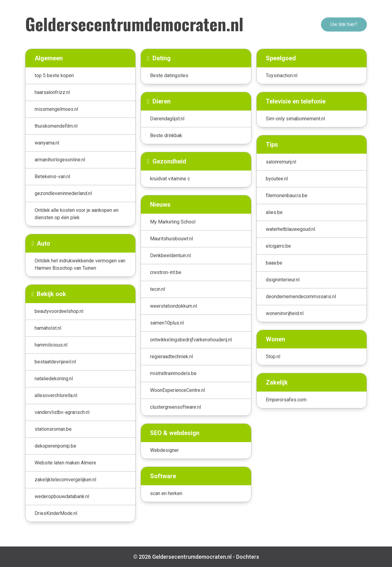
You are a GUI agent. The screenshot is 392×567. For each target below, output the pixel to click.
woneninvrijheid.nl (285, 313)
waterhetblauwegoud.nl (290, 229)
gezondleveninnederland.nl (63, 193)
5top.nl (273, 357)
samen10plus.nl (167, 323)
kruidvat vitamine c (170, 179)
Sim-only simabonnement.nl (295, 119)
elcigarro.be (278, 246)
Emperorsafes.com (286, 400)
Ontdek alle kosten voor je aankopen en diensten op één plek (77, 214)
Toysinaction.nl (282, 75)
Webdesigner (164, 450)
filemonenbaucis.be (287, 195)
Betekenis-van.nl (52, 176)
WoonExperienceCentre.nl (177, 390)
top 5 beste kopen (54, 75)
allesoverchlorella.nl (56, 395)
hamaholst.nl (48, 328)
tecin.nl (158, 289)
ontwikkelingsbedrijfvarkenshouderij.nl (191, 340)
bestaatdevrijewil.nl (55, 362)
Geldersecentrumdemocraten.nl (134, 24)
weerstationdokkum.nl (173, 306)
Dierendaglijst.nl (167, 119)
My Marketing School (173, 222)
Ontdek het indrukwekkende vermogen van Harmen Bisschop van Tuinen (80, 264)
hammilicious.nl (51, 345)
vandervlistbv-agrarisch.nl (62, 412)
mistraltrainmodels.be (173, 373)
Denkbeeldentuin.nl (170, 255)
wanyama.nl (47, 143)
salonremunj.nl (281, 162)
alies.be (274, 212)
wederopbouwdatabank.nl (62, 496)
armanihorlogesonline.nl (60, 160)
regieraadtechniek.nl (171, 357)
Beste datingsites (169, 75)
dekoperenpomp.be (55, 446)
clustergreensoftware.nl (175, 407)
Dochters (248, 557)
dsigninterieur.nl (283, 280)
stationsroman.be (53, 429)
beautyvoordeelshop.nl (59, 311)
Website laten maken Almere (65, 463)
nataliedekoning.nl (54, 379)
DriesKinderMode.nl (56, 513)
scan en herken (166, 493)
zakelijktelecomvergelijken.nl (65, 480)
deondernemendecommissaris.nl (301, 297)
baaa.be (274, 263)
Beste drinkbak (166, 135)
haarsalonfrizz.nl (52, 92)
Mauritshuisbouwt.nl (171, 239)
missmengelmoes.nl (56, 109)
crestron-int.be (166, 272)
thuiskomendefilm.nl (56, 126)
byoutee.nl (277, 179)
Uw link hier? (344, 24)
